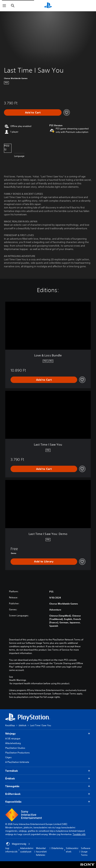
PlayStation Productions (18, 753)
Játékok (22, 725)
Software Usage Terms (86, 852)
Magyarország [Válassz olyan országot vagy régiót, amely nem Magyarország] (18, 844)
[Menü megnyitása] (4, 6)
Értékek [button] (48, 779)
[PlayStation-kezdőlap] (48, 6)
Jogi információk (11, 850)
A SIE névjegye (13, 739)
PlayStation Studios (15, 748)
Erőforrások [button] (48, 794)
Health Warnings (18, 680)
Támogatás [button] (48, 786)
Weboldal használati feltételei (41, 852)
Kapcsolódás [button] (48, 802)
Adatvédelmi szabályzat (27, 850)
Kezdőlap (10, 725)
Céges (8, 757)
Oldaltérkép (57, 848)
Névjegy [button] (48, 734)
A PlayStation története (17, 762)
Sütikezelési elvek (72, 850)
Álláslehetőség (13, 743)
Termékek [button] (48, 771)
